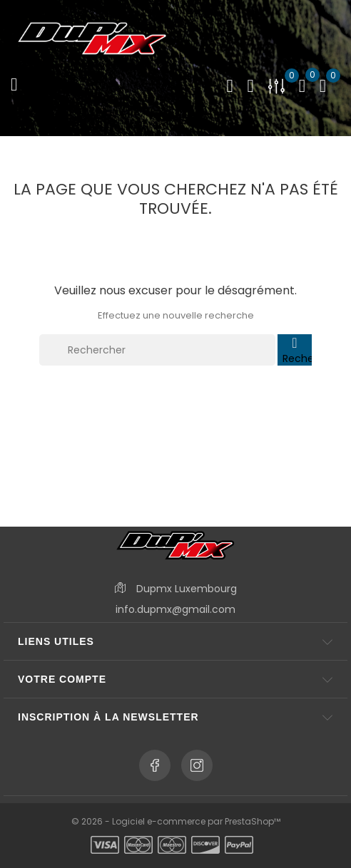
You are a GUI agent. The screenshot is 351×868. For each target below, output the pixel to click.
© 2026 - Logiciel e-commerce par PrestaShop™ (176, 821)
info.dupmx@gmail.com (175, 609)
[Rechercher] (157, 350)
